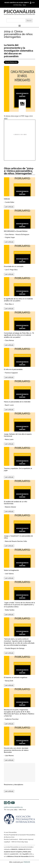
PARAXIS (27, 862)
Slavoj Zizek (9, 681)
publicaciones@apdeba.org (13, 807)
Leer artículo (9, 207)
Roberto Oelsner (11, 507)
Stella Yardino (10, 610)
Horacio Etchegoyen (22, 234)
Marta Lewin (9, 439)
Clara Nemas (9, 234)
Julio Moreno (9, 756)
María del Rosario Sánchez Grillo (16, 541)
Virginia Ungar (10, 237)
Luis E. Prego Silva (11, 270)
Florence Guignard (11, 373)
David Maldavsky (11, 62)
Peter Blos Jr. (9, 304)
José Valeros (9, 574)
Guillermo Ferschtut (12, 719)
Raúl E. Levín (9, 405)
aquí (6, 118)
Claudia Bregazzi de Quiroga (15, 648)
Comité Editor (10, 202)
